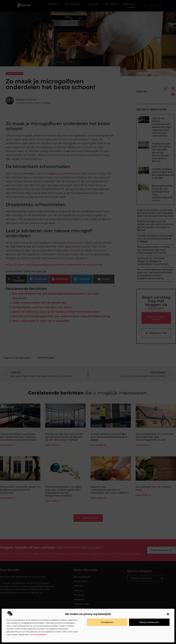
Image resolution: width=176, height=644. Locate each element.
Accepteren (107, 622)
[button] (168, 614)
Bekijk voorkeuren (149, 622)
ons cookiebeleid (38, 635)
